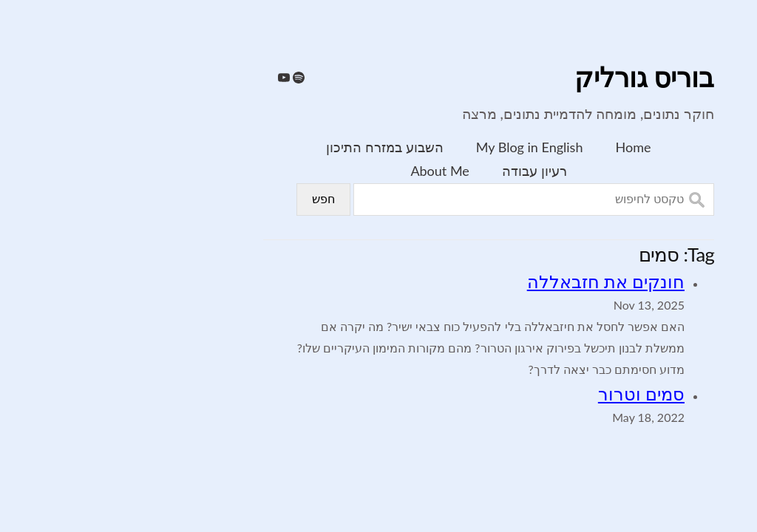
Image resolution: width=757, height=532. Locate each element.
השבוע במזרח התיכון (274, 147)
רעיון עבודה (424, 171)
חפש (213, 199)
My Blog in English (420, 147)
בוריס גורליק (534, 79)
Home (523, 147)
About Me (329, 171)
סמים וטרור (531, 393)
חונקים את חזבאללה (496, 281)
